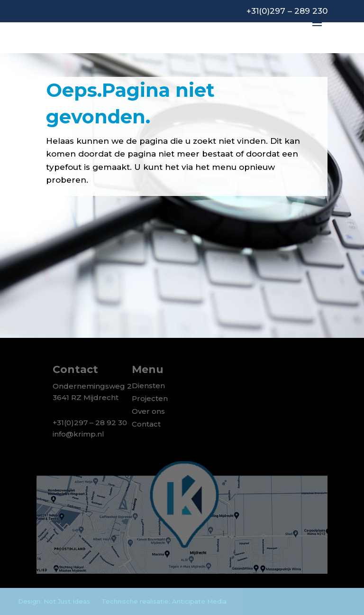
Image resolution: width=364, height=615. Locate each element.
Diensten (148, 386)
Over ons (148, 411)
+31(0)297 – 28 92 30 (90, 423)
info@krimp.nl (78, 434)
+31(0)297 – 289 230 (287, 11)
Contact (146, 424)
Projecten (150, 398)
